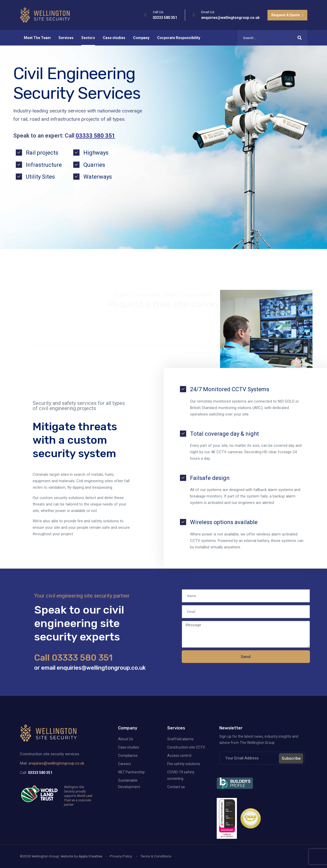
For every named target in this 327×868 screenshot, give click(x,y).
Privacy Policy (121, 856)
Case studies (114, 38)
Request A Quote (287, 15)
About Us (126, 739)
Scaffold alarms (180, 739)
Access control (179, 756)
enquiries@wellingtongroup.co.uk (230, 18)
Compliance (128, 756)
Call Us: (158, 12)
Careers (125, 764)
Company (141, 38)
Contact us (176, 787)
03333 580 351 (165, 18)
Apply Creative (90, 856)
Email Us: (208, 12)
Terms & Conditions (156, 856)
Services (66, 38)
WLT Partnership (131, 772)
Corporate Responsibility (179, 38)
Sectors (88, 38)
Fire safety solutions (184, 764)
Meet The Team (37, 38)
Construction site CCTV (186, 747)
